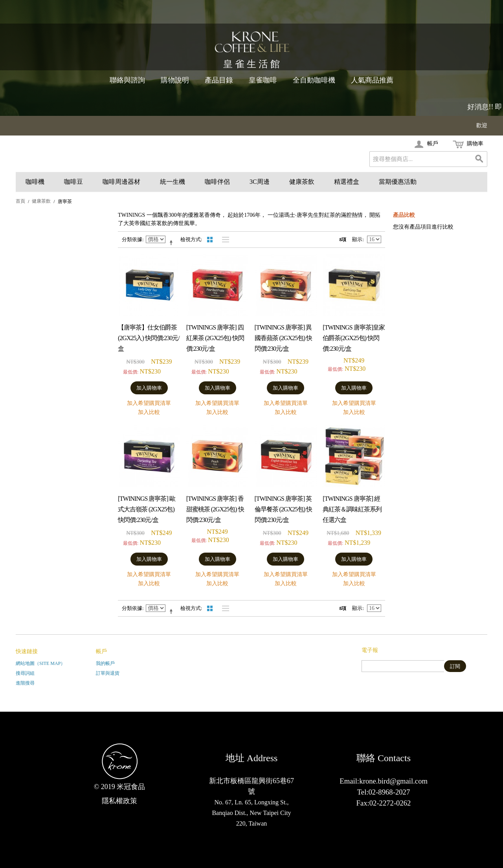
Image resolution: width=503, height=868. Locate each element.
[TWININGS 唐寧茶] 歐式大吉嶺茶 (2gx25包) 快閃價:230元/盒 (147, 509)
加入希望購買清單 (149, 403)
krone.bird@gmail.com (393, 781)
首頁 (20, 201)
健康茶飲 (302, 182)
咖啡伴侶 (217, 182)
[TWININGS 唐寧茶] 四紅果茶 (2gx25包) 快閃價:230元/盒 (215, 338)
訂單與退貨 (108, 673)
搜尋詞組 (25, 673)
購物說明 (175, 80)
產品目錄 (219, 80)
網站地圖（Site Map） (40, 663)
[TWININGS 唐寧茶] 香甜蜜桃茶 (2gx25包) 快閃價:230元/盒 (215, 509)
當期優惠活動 (398, 182)
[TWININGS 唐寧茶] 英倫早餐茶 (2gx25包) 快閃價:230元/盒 (284, 509)
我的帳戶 (105, 663)
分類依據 (132, 239)
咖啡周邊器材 (121, 182)
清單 (224, 240)
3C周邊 (260, 182)
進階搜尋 (25, 683)
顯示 (357, 239)
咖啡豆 (73, 182)
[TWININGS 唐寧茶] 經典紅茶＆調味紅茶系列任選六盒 (352, 509)
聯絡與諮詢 (127, 80)
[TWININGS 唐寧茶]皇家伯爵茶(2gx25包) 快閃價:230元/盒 (354, 338)
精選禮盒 (347, 182)
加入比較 (149, 412)
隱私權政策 (119, 801)
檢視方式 (191, 239)
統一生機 (173, 182)
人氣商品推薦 (372, 80)
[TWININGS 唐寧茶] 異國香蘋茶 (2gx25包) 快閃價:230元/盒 (284, 338)
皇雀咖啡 (263, 80)
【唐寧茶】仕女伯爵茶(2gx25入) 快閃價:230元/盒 (149, 338)
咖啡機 (35, 182)
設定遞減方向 (173, 242)
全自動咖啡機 (314, 80)
